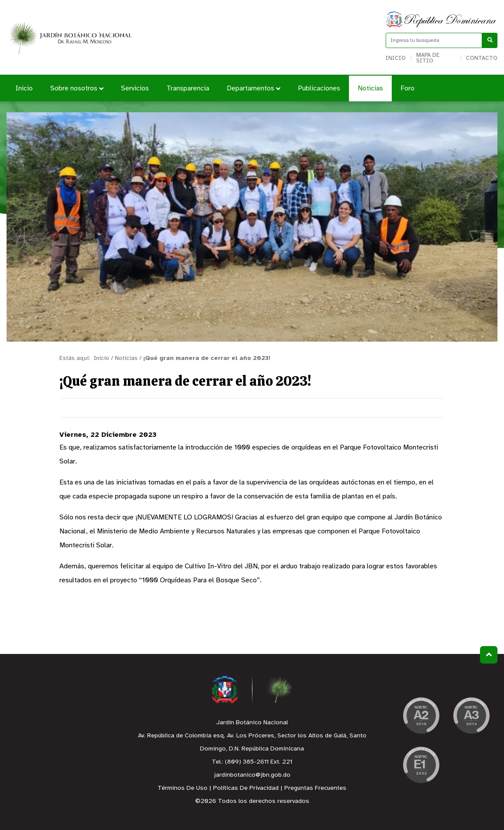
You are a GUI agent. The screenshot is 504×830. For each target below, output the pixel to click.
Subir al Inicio (489, 655)
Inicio (396, 58)
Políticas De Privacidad (246, 788)
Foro (407, 88)
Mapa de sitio (428, 58)
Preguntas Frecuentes (315, 788)
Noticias (370, 88)
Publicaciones (319, 88)
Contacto (482, 58)
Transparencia (188, 88)
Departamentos (254, 88)
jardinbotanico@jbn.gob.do (252, 775)
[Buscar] (490, 40)
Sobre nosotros (77, 88)
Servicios (135, 88)
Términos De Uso (183, 788)
